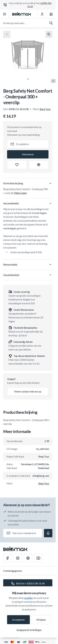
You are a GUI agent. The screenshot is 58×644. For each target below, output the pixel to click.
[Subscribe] (28, 154)
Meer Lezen (20, 193)
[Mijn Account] (42, 14)
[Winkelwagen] (51, 14)
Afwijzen (41, 620)
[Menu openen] (5, 14)
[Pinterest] (28, 558)
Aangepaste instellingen (29, 630)
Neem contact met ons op (28, 391)
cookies (28, 598)
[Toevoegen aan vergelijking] (39, 165)
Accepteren (18, 620)
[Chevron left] (7, 34)
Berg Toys (45, 109)
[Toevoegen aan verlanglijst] (17, 165)
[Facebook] (7, 558)
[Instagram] (18, 558)
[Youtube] (38, 558)
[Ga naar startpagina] (22, 14)
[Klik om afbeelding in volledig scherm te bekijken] (49, 34)
